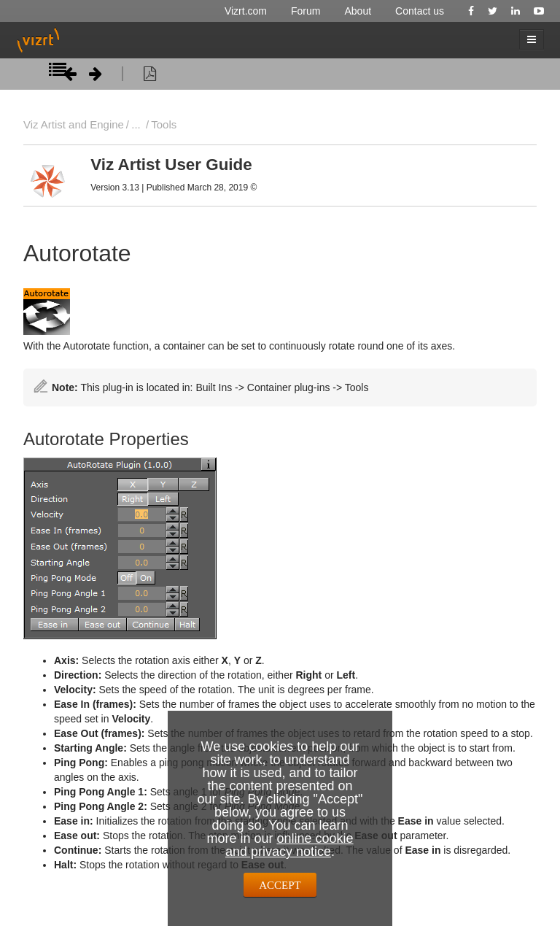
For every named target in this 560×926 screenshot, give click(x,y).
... (136, 124)
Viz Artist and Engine (74, 124)
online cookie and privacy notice (289, 845)
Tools (164, 124)
